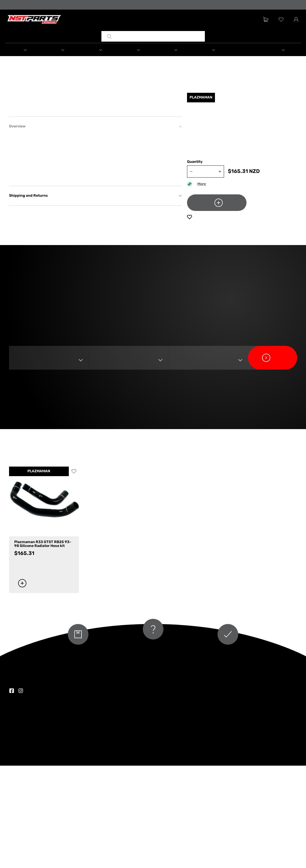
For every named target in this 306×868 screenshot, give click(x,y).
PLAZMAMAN (39, 574)
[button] (31, 50)
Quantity (195, 167)
